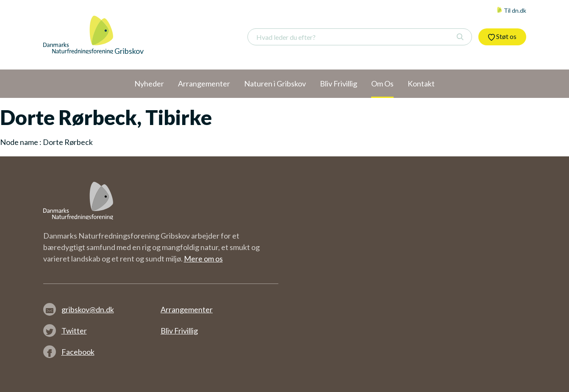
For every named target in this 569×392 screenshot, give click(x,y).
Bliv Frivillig (179, 331)
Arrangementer (187, 309)
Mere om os (203, 259)
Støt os (502, 36)
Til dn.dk (511, 10)
